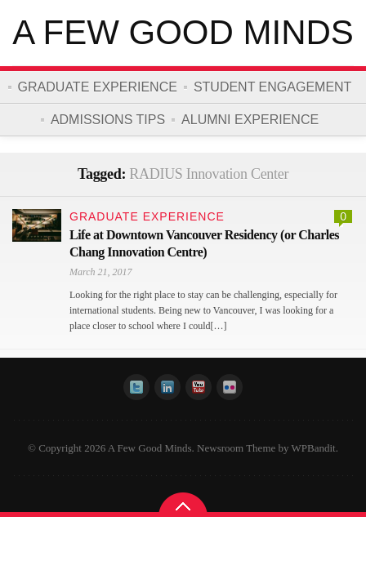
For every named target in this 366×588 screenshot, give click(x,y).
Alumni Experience (250, 120)
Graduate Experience (98, 87)
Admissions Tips (108, 120)
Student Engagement (273, 87)
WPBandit (314, 448)
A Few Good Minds (183, 32)
